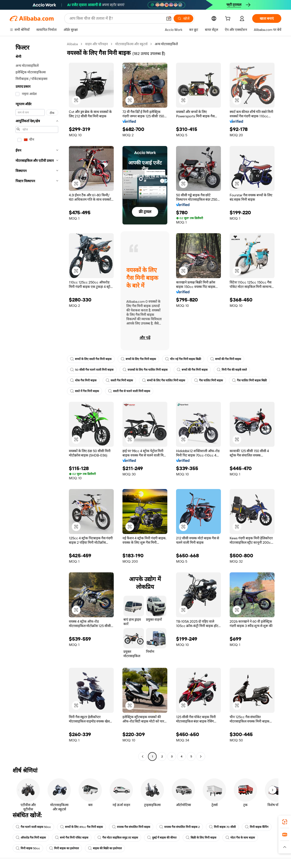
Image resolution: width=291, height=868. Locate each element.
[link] (285, 822)
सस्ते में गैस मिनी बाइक (85, 391)
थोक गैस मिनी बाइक (83, 380)
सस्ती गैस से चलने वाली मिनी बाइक (129, 391)
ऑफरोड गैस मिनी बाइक (31, 838)
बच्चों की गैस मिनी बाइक (226, 359)
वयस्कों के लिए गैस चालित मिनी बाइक (145, 370)
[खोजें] (183, 18)
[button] (169, 18)
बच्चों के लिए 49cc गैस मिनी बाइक (81, 827)
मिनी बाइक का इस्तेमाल (64, 848)
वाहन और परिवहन (97, 44)
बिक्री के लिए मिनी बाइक (201, 838)
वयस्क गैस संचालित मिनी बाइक (131, 827)
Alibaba (72, 44)
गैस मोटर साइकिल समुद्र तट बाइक (118, 838)
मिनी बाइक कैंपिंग (257, 827)
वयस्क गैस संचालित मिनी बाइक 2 (180, 827)
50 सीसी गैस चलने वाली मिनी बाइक (92, 370)
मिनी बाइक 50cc (28, 848)
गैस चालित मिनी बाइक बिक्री (249, 380)
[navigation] (37, 401)
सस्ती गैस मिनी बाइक (119, 380)
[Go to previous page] (143, 756)
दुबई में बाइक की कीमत (162, 838)
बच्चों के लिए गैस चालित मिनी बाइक (164, 380)
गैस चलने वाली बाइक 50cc (33, 827)
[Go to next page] (201, 756)
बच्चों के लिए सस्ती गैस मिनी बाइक (91, 359)
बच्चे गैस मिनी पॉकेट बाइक (72, 838)
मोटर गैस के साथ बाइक (240, 838)
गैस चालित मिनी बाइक (209, 380)
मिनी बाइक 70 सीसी (222, 827)
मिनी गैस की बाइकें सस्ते (232, 370)
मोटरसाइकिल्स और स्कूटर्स (131, 44)
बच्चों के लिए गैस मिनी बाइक (138, 359)
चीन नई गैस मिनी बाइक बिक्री (183, 359)
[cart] (229, 19)
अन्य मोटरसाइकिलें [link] (166, 44)
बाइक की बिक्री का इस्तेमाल (105, 848)
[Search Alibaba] (116, 18)
